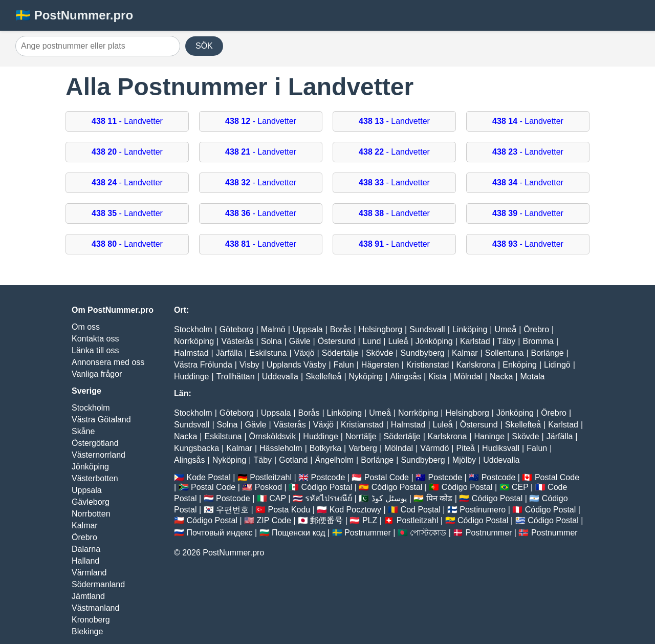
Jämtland (88, 596)
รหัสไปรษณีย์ (329, 498)
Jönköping (90, 467)
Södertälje (340, 353)
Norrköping (194, 341)
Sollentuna (505, 353)
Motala (532, 377)
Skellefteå (323, 377)
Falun (344, 365)
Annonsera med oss (108, 362)
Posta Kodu (289, 510)
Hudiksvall (501, 448)
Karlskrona (476, 365)
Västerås (237, 341)
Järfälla (229, 353)
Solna (271, 341)
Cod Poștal (421, 510)
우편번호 (232, 510)
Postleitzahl (271, 477)
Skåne (83, 431)
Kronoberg (91, 620)
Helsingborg (380, 329)
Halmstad (191, 353)
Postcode (328, 477)
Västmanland (95, 608)
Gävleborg (91, 502)
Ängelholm (334, 460)
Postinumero (483, 510)
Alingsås (405, 377)
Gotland (293, 460)
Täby (507, 341)
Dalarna (86, 549)
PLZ (370, 520)
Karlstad (475, 341)
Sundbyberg (422, 353)
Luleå (398, 341)
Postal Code (387, 477)
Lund (372, 341)
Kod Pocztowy (355, 510)
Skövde (379, 353)
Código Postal (327, 487)
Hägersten (380, 365)
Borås (341, 329)
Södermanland (98, 584)
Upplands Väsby (297, 365)
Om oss (86, 327)
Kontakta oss (95, 339)
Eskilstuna (268, 353)
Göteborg (237, 329)
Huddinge (192, 377)
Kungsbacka (196, 448)
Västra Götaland (101, 420)
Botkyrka (325, 448)
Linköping (470, 329)
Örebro (84, 537)
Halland (85, 561)
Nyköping (366, 377)
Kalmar (85, 525)
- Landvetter (127, 121)
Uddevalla (280, 377)
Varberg (363, 448)
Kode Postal (208, 477)
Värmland (89, 573)
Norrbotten (91, 514)
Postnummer (368, 533)
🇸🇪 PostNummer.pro (74, 15)
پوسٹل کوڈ (389, 498)
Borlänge (548, 353)
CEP (520, 487)
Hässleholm (281, 448)
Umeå (505, 329)
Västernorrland (99, 455)
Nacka (501, 377)
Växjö (304, 353)
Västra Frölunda (203, 365)
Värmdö (434, 448)
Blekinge (87, 631)
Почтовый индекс (219, 533)
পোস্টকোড (428, 533)
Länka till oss (95, 350)
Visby (249, 365)
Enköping (520, 365)
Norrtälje (361, 436)
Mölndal (468, 377)
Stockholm (91, 408)
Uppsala (87, 490)
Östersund (337, 341)
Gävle (300, 341)
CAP (278, 498)
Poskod (268, 487)
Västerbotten (95, 478)
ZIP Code (274, 520)
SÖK (204, 46)
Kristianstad (428, 365)
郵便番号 (326, 520)
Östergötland (95, 443)
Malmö (273, 329)
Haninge (489, 436)
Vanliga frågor (97, 374)
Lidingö (557, 365)
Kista (438, 377)
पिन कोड (439, 498)
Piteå (465, 448)
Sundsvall (427, 329)
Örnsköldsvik (273, 436)
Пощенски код (299, 533)
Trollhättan (236, 377)
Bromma (538, 341)
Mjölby (464, 460)
